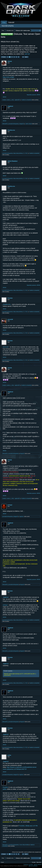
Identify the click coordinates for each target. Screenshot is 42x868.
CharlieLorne (11, 130)
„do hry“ (27, 54)
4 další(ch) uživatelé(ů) (26, 498)
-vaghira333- (17, 100)
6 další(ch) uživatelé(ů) (34, 360)
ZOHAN (10, 61)
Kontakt (34, 862)
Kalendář (11, 22)
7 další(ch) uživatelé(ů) (26, 100)
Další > (26, 57)
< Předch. (4, 57)
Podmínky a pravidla (28, 865)
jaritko (9, 755)
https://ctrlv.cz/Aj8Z (8, 77)
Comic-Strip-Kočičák (24, 845)
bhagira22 (22, 124)
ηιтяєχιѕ (10, 505)
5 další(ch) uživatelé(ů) (34, 153)
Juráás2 (4, 100)
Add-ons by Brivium (33, 866)
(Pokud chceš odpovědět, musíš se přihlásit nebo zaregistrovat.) (27, 852)
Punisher (10, 298)
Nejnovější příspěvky (8, 26)
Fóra (4, 23)
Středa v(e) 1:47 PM (31, 826)
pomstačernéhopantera (14, 124)
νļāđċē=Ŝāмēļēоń (13, 161)
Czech (2, 862)
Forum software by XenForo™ (21, 866)
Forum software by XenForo (7, 866)
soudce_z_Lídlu (10, 100)
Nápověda (39, 862)
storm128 (10, 319)
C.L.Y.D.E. (26, 153)
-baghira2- (10, 106)
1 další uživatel (28, 124)
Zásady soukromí (38, 865)
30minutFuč (5, 124)
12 (23, 57)
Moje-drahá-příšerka (18, 153)
